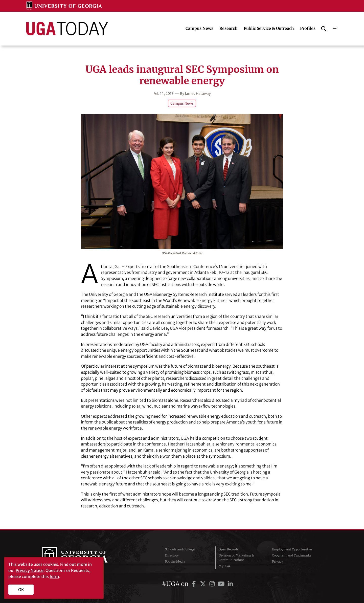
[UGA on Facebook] (195, 584)
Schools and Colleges (180, 549)
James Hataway (198, 94)
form (54, 576)
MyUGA (224, 566)
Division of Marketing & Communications (236, 558)
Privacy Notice (30, 570)
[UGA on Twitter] (204, 584)
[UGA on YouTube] (222, 584)
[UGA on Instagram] (213, 584)
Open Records (229, 549)
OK (21, 590)
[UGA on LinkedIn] (230, 584)
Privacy (278, 561)
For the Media (175, 561)
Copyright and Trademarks (292, 555)
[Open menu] (335, 29)
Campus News (182, 103)
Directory (172, 555)
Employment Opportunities (292, 549)
